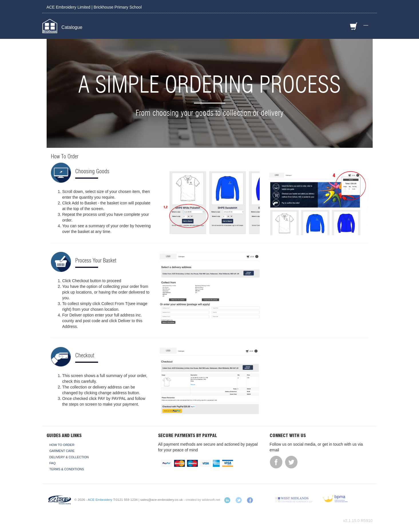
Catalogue (72, 27)
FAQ (53, 463)
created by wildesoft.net (203, 500)
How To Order (62, 445)
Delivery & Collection (69, 457)
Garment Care (62, 451)
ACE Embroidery (100, 500)
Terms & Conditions (67, 469)
